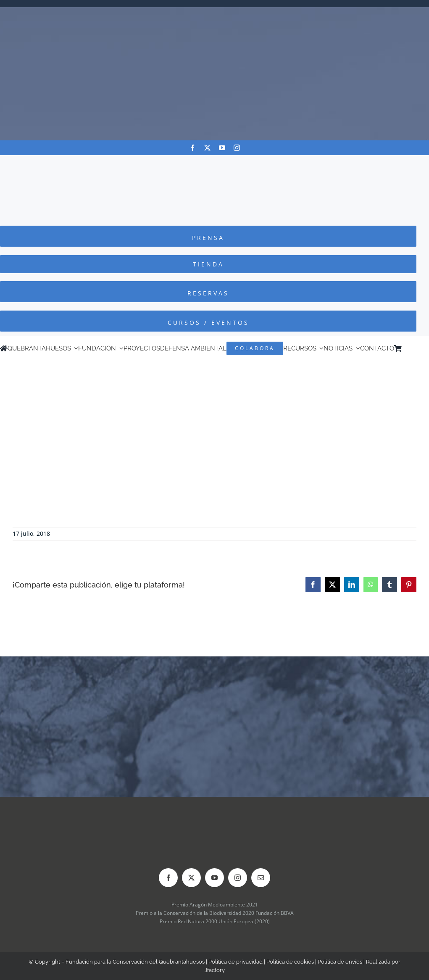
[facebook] (193, 148)
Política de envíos (340, 962)
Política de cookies (290, 962)
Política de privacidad (236, 962)
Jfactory (215, 970)
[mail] (261, 878)
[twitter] (207, 148)
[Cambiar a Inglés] (417, 348)
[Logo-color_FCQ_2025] (215, 163)
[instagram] (237, 148)
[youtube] (222, 148)
